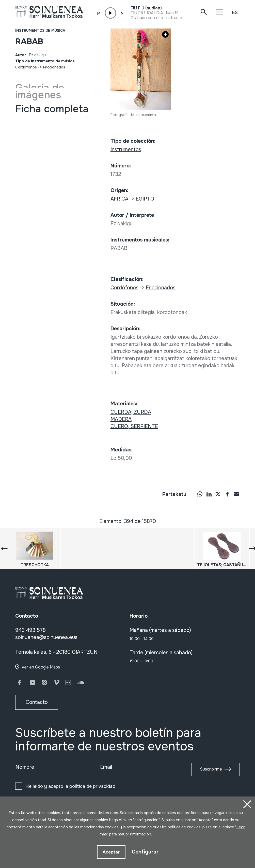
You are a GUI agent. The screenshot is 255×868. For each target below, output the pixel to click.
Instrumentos (126, 150)
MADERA (121, 419)
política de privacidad (92, 786)
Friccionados (54, 67)
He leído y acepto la (70, 786)
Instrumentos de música (40, 31)
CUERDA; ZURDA (131, 412)
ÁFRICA (119, 199)
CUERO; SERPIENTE (134, 426)
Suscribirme (211, 769)
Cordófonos (26, 67)
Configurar (145, 852)
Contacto (37, 702)
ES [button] (235, 12)
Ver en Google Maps (41, 667)
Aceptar (111, 852)
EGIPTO (145, 199)
